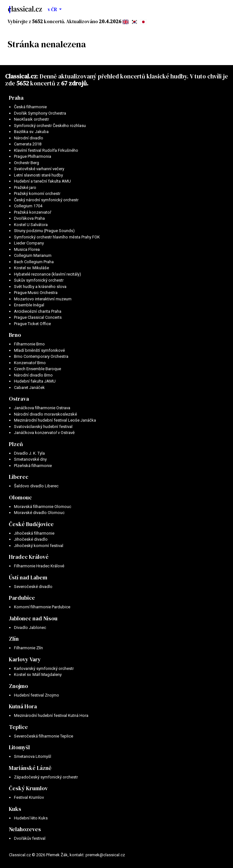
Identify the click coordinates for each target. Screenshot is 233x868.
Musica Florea (27, 249)
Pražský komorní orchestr (37, 194)
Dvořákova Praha (29, 218)
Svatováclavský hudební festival (43, 427)
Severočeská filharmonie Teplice (44, 736)
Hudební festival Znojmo (37, 695)
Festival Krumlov (29, 797)
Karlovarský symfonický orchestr (44, 668)
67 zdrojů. (75, 83)
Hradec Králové (29, 557)
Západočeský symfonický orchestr (46, 777)
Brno (15, 335)
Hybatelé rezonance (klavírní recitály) (48, 274)
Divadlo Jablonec (30, 628)
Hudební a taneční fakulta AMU (42, 181)
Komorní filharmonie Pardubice (42, 607)
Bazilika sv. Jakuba (31, 132)
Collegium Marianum (33, 255)
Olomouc (20, 497)
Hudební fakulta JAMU (35, 381)
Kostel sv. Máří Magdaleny (38, 674)
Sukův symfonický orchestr (39, 280)
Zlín (14, 639)
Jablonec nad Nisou (33, 618)
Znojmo (18, 686)
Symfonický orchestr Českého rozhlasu (50, 126)
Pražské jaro (25, 187)
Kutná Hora (23, 706)
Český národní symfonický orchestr (46, 200)
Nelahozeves (25, 829)
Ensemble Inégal (29, 305)
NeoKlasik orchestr (31, 119)
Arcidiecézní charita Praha (38, 311)
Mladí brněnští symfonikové (39, 350)
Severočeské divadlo (33, 587)
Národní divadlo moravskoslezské (45, 414)
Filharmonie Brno (29, 344)
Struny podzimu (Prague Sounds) (44, 231)
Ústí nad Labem (28, 578)
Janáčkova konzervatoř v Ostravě (44, 433)
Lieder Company (29, 243)
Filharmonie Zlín (28, 648)
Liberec (19, 477)
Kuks (15, 809)
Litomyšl (19, 747)
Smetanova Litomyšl (33, 756)
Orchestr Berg (27, 163)
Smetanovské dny (30, 459)
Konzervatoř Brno (30, 363)
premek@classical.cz (105, 855)
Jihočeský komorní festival (39, 546)
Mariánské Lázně (30, 768)
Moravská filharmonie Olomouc (43, 507)
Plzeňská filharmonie (33, 466)
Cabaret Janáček (29, 387)
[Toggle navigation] (220, 10)
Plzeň (16, 444)
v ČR (53, 9)
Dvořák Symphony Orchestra (40, 113)
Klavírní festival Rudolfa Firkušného (46, 150)
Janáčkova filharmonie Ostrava (42, 408)
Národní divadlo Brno (33, 375)
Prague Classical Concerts (38, 317)
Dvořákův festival (30, 838)
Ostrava (19, 399)
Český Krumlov (28, 788)
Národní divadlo (29, 138)
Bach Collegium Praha (34, 262)
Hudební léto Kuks (31, 818)
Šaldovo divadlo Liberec (36, 486)
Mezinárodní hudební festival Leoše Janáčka (55, 420)
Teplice (18, 727)
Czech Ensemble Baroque (38, 369)
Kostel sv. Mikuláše (31, 268)
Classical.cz (21, 76)
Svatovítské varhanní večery (39, 169)
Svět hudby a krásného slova (40, 287)
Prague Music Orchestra (36, 293)
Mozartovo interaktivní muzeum (43, 299)
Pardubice (22, 598)
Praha (16, 98)
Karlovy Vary (25, 659)
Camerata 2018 (28, 144)
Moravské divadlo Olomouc (39, 513)
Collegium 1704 (28, 206)
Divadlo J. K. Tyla (29, 453)
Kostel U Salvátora (31, 225)
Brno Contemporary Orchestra (41, 356)
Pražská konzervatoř (33, 212)
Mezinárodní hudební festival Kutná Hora (51, 715)
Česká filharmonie (30, 107)
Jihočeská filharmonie (34, 533)
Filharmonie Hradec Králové (39, 566)
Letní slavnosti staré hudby (38, 175)
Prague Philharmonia (33, 156)
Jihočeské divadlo (31, 539)
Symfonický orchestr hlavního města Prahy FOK (57, 237)
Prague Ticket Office (32, 324)
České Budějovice (31, 524)
